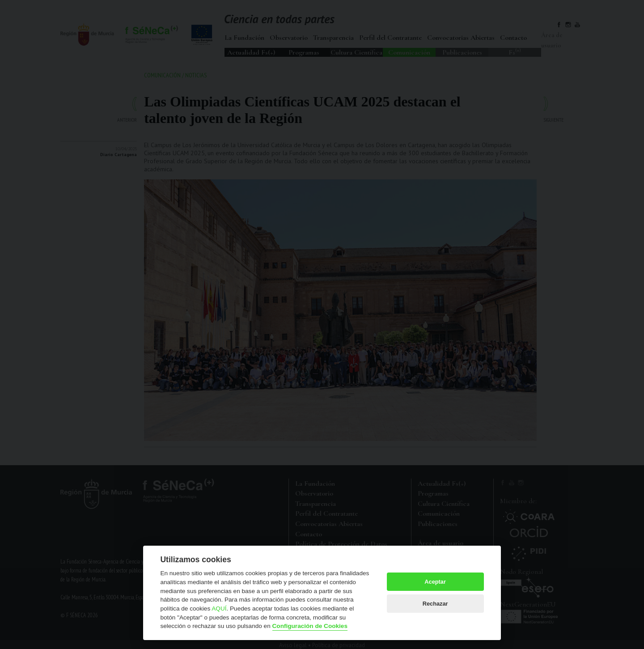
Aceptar (435, 582)
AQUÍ (219, 609)
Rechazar (435, 604)
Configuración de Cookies (310, 626)
